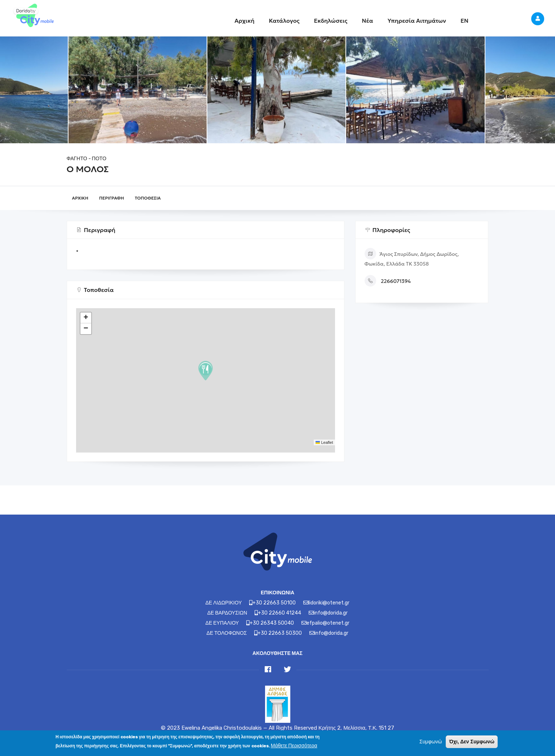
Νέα (367, 21)
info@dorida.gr (331, 613)
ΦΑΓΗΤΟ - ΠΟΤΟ (87, 159)
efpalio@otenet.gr (328, 623)
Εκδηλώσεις (331, 21)
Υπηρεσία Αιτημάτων (417, 21)
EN (464, 21)
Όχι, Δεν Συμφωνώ (472, 742)
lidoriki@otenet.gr (329, 603)
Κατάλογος (284, 21)
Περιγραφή (112, 198)
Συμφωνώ (431, 742)
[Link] (32, 16)
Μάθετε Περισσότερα (294, 746)
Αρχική (244, 21)
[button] (206, 371)
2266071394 (396, 281)
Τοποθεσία (148, 198)
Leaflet (324, 442)
